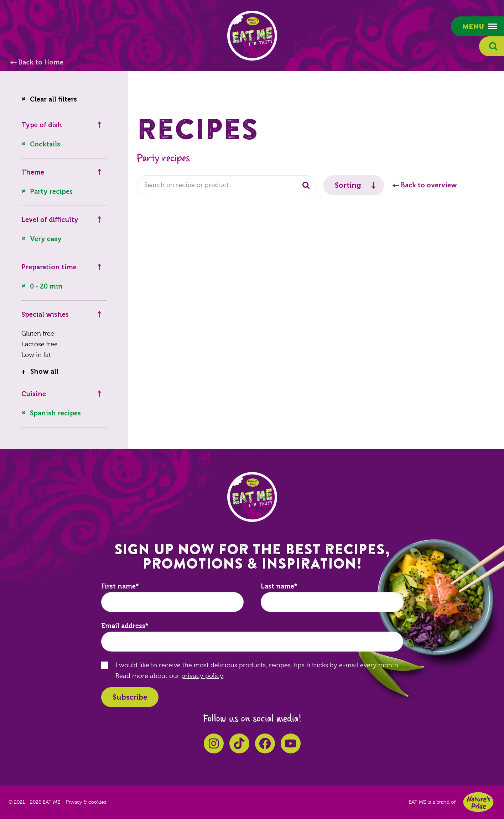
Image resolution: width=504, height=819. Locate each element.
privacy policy (202, 676)
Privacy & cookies (86, 802)
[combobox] (227, 185)
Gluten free (38, 334)
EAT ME (252, 36)
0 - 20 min (46, 286)
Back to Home (41, 62)
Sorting (348, 185)
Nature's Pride (478, 802)
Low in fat (36, 355)
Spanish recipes (55, 413)
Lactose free (40, 344)
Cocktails (45, 144)
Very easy (46, 239)
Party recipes (51, 192)
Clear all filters (53, 99)
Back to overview (429, 185)
